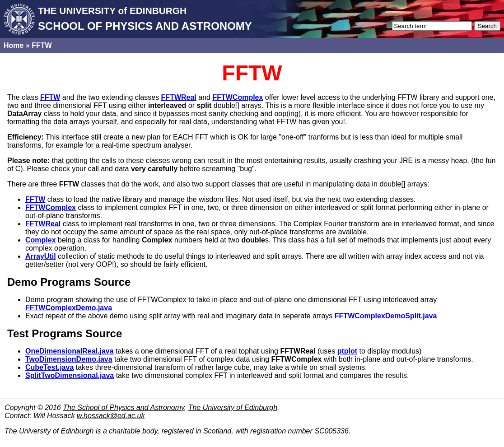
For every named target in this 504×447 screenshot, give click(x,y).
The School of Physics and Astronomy (124, 407)
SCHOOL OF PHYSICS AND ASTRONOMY (145, 26)
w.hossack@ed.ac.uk (111, 416)
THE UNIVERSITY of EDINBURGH (112, 11)
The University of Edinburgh (233, 407)
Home (14, 45)
